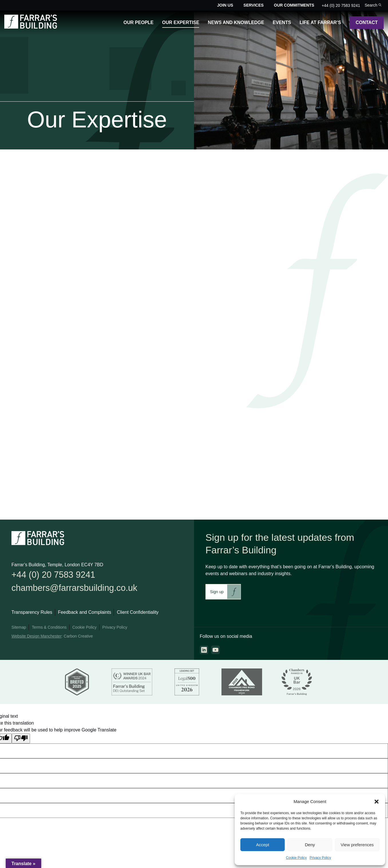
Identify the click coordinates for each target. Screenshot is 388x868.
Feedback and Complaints (85, 615)
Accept (263, 845)
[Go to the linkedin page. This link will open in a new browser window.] (204, 650)
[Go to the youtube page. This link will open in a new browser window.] (215, 650)
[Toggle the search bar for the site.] (373, 5)
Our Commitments (294, 5)
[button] (377, 802)
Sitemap (19, 630)
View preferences (357, 845)
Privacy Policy (320, 858)
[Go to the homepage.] (31, 27)
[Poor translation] (21, 741)
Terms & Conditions (49, 630)
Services (254, 5)
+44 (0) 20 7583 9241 (341, 5)
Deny (310, 845)
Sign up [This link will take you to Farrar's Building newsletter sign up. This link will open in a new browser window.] (217, 592)
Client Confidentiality (138, 615)
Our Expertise (181, 22)
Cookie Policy (296, 858)
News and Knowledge (236, 22)
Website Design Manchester (36, 639)
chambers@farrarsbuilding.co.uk (82, 590)
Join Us (225, 5)
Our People (139, 22)
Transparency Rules (32, 615)
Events (282, 22)
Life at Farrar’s (320, 22)
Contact (367, 22)
